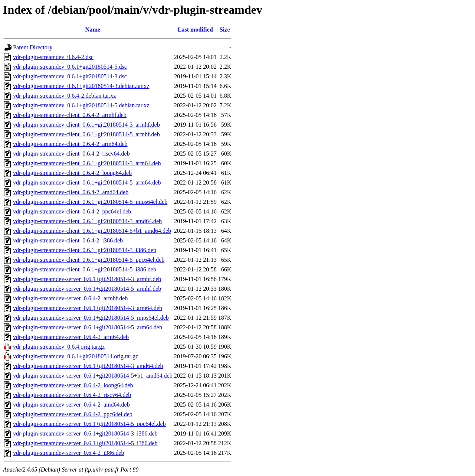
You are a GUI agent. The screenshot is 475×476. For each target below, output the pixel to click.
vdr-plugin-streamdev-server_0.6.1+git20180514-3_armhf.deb (87, 279)
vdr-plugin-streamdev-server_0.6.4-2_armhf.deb (70, 298)
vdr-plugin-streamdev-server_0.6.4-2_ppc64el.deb (73, 414)
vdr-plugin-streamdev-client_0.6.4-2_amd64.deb (71, 192)
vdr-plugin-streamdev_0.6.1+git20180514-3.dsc (70, 76)
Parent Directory (33, 47)
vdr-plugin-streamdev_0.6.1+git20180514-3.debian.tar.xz (81, 86)
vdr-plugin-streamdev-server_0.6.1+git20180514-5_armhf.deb (87, 289)
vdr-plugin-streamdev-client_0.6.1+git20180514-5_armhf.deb (86, 134)
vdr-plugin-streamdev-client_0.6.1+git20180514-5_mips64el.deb (90, 202)
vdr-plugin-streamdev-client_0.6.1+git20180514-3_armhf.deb (86, 125)
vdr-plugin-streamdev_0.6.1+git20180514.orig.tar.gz (76, 356)
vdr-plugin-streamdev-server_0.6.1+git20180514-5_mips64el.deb (91, 318)
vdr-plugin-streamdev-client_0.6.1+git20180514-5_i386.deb (85, 269)
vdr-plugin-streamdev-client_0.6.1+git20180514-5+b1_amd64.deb (92, 231)
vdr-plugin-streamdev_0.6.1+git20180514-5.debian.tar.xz (81, 105)
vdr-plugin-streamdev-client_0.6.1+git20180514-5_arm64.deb (87, 182)
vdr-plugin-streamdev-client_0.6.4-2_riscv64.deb (71, 154)
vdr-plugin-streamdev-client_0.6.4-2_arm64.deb (70, 144)
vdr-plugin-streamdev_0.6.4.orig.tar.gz (59, 347)
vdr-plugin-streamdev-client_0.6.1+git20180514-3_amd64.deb (87, 221)
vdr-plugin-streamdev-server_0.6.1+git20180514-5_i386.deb (85, 443)
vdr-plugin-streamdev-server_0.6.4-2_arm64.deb (71, 337)
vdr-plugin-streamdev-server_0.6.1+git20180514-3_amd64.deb (88, 366)
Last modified (195, 30)
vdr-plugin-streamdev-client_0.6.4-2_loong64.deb (72, 173)
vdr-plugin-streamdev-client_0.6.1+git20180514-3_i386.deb (85, 250)
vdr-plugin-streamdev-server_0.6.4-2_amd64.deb (71, 405)
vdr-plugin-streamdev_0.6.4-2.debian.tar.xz (64, 96)
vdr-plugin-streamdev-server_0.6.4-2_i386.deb (69, 453)
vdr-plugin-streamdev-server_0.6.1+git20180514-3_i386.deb (85, 433)
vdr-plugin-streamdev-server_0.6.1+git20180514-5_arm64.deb (88, 327)
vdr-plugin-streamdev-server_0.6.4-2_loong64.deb (73, 385)
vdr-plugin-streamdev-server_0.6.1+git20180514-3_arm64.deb (88, 308)
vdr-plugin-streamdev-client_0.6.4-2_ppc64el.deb (72, 211)
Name (93, 30)
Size (225, 30)
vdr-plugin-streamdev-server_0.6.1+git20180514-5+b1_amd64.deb (93, 376)
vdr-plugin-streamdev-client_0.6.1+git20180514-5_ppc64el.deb (89, 260)
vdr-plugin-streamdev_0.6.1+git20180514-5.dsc (70, 67)
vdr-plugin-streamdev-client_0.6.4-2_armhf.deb (70, 115)
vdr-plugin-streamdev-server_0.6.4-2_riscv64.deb (72, 395)
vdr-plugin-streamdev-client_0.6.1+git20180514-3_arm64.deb (87, 163)
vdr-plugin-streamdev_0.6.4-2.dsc (53, 57)
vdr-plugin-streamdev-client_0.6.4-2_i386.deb (68, 240)
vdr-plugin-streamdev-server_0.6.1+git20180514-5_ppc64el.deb (89, 424)
